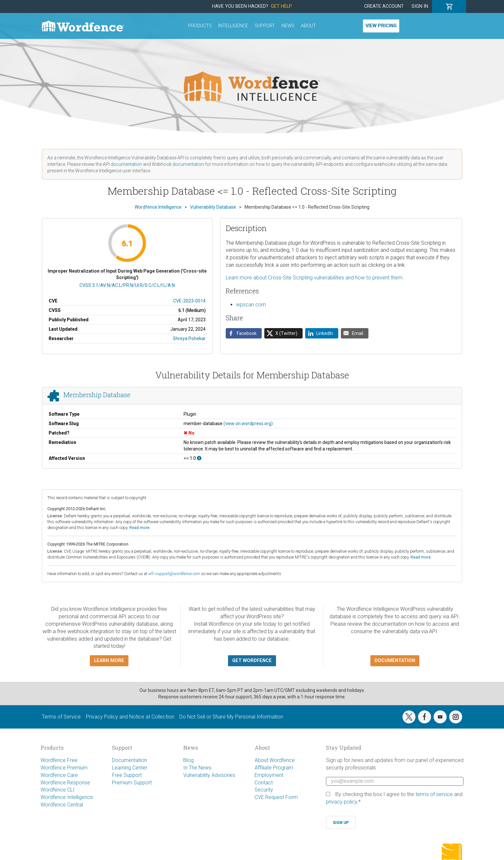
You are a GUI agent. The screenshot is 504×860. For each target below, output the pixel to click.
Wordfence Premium (64, 768)
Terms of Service (61, 717)
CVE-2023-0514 (189, 301)
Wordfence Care (59, 775)
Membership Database (97, 395)
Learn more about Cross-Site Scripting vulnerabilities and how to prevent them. (315, 278)
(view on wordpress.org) (248, 424)
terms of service (434, 794)
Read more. (140, 528)
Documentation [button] (395, 661)
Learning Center (130, 768)
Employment (269, 775)
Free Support (127, 775)
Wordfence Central (62, 805)
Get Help (281, 6)
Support (265, 26)
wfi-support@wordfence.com (174, 574)
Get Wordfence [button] (252, 661)
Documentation (129, 760)
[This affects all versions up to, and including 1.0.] (199, 458)
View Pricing (381, 26)
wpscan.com (251, 305)
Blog (188, 760)
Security (264, 790)
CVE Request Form (276, 797)
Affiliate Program (274, 768)
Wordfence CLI (58, 790)
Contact (264, 783)
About (308, 26)
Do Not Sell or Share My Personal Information (231, 717)
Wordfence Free (59, 760)
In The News (197, 768)
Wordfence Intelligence (67, 797)
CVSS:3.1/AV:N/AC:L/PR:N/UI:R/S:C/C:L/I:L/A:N (127, 285)
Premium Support (132, 783)
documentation (126, 164)
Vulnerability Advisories (209, 775)
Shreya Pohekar (189, 338)
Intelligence (233, 26)
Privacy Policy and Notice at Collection (130, 717)
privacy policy (342, 802)
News (288, 26)
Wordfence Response (65, 783)
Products (200, 26)
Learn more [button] (109, 661)
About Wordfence (275, 760)
